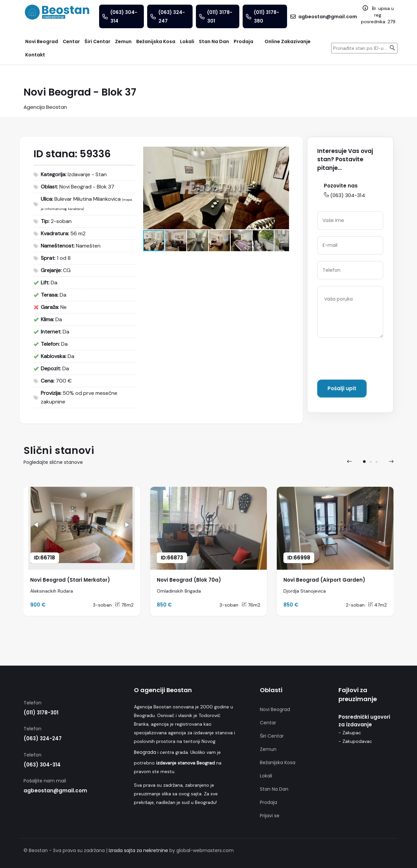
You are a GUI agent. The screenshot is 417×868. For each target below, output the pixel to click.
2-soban (355, 605)
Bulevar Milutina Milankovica (88, 199)
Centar (268, 723)
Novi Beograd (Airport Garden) (324, 580)
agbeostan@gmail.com (55, 791)
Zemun (268, 749)
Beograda (145, 752)
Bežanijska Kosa (278, 762)
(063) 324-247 (43, 738)
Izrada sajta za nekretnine (138, 850)
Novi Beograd (275, 709)
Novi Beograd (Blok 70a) (189, 580)
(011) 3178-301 (41, 713)
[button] (283, 153)
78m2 (124, 605)
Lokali (266, 776)
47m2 (377, 605)
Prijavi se (270, 816)
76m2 (251, 605)
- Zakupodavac (355, 741)
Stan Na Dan (274, 789)
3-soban (102, 605)
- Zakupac (350, 733)
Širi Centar (272, 736)
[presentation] (349, 462)
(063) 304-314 (344, 195)
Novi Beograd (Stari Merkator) (70, 580)
